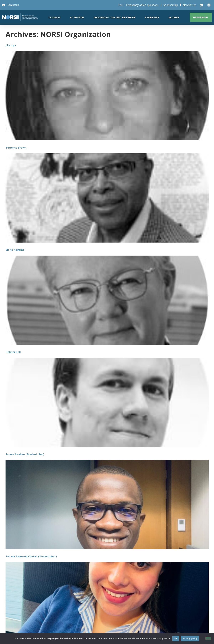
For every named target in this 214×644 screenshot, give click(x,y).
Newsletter (189, 5)
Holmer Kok (13, 352)
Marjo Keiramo (15, 250)
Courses (55, 17)
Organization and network (115, 17)
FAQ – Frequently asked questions (138, 5)
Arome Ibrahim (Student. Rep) (25, 454)
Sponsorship (171, 5)
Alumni (174, 17)
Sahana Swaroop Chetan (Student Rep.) (31, 556)
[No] (208, 638)
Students (152, 17)
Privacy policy (190, 638)
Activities (77, 17)
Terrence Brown (16, 148)
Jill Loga (11, 45)
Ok (176, 638)
